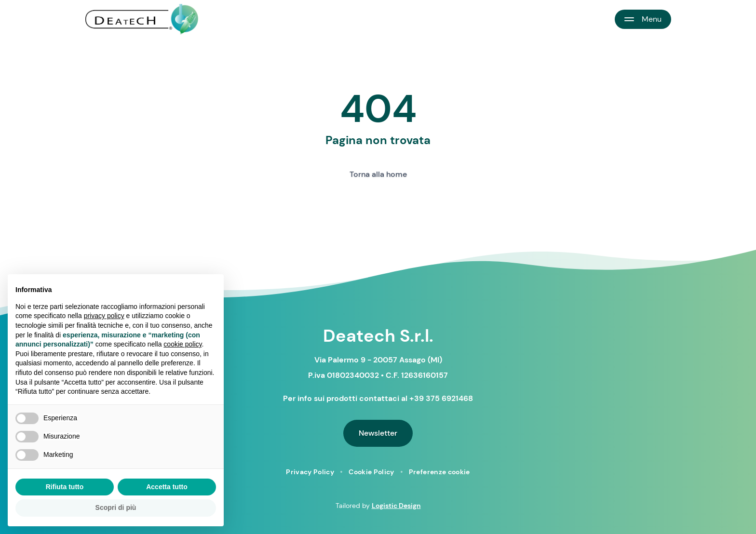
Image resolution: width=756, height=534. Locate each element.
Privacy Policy (310, 472)
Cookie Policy (371, 472)
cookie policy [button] (182, 344)
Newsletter (378, 433)
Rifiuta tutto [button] (65, 487)
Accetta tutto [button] (167, 487)
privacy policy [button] (104, 316)
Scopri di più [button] (116, 507)
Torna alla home (378, 174)
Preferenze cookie (439, 472)
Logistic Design (396, 506)
